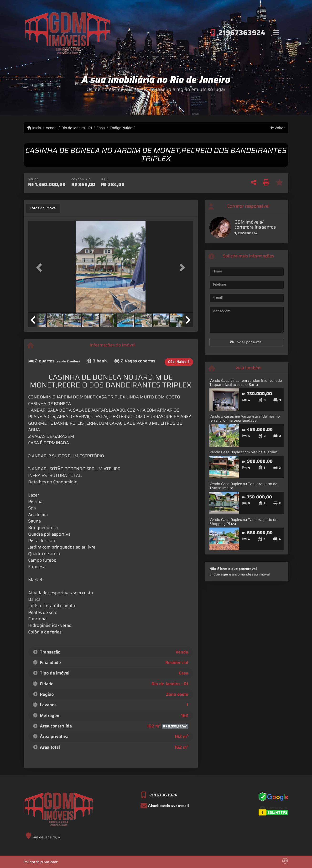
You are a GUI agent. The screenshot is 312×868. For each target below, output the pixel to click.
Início (34, 128)
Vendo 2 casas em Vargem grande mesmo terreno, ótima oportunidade (245, 418)
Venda (51, 128)
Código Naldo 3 (123, 128)
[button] (41, 268)
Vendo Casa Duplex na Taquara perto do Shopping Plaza (243, 522)
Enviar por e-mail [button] (247, 342)
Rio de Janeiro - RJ (77, 128)
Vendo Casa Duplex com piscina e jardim (243, 452)
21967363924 (242, 33)
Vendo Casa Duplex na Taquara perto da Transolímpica (243, 486)
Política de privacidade (41, 862)
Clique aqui (219, 574)
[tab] (43, 208)
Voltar (278, 128)
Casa (101, 128)
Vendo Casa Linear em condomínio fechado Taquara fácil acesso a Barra (246, 383)
